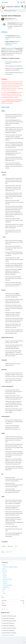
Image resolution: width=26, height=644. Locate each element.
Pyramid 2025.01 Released (8, 626)
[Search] (18, 2)
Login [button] (21, 2)
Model (4, 573)
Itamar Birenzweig (10, 18)
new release (5, 542)
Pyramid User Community (13, 7)
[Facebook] (2, 609)
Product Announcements (10, 11)
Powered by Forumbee (21, 643)
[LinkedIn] (7, 609)
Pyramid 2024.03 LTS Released (9, 628)
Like (4, 546)
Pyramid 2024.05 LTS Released (9, 616)
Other (4, 593)
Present (4, 577)
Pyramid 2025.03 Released (8, 618)
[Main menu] (24, 2)
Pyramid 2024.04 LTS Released (9, 621)
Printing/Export (6, 587)
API (4, 591)
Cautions (4, 569)
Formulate (5, 581)
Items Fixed (5, 571)
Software (4, 565)
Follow (11, 546)
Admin (4, 589)
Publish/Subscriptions (8, 579)
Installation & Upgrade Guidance (10, 567)
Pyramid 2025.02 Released (8, 623)
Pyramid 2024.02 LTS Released (9, 633)
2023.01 (14, 50)
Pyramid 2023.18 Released (8, 630)
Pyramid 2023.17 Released (8, 635)
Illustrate (4, 370)
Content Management (8, 585)
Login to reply (9, 552)
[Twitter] (4, 609)
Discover (5, 575)
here (9, 63)
